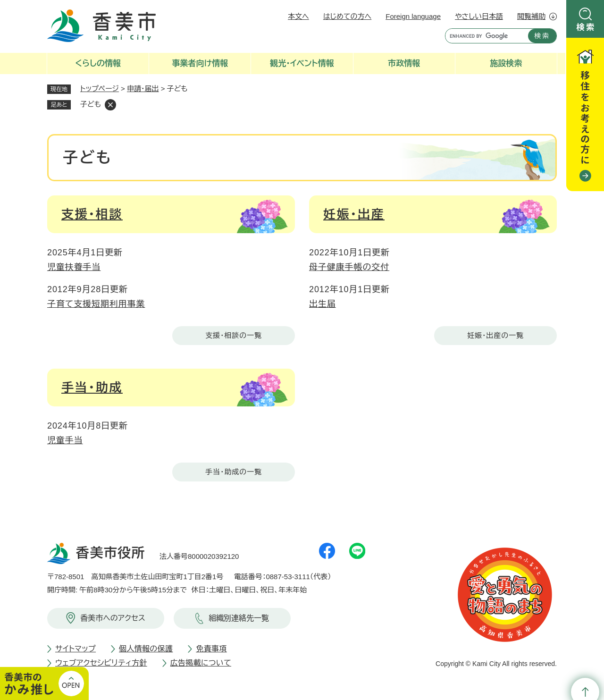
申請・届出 (143, 89)
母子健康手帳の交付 (349, 267)
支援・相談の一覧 (234, 335)
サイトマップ (75, 649)
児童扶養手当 (74, 267)
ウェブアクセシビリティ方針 (101, 663)
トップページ (100, 89)
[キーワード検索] (484, 36)
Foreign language (413, 16)
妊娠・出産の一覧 (495, 335)
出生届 (323, 304)
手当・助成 (92, 388)
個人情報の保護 (146, 649)
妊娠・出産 (354, 214)
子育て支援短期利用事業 (96, 304)
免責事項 (211, 649)
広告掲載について (201, 663)
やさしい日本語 (479, 16)
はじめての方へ (347, 16)
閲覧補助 (531, 16)
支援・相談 (92, 214)
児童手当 (65, 440)
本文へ (298, 16)
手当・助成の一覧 (234, 472)
